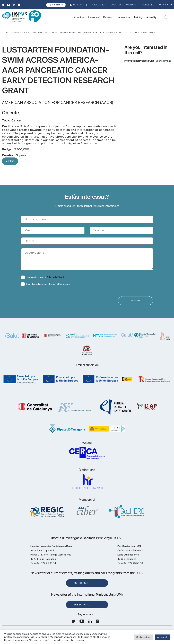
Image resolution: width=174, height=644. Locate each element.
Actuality (151, 17)
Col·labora (57, 5)
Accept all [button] (162, 637)
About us (79, 17)
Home (5, 32)
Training (138, 17)
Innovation (124, 17)
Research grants (21, 32)
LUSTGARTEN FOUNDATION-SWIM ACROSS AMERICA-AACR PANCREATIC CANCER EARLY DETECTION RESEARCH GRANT (95, 32)
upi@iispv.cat (163, 61)
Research (109, 17)
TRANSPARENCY (98, 5)
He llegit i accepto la (44, 277)
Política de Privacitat (57, 277)
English (164, 5)
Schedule (148, 5)
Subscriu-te (82, 583)
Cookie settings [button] (144, 637)
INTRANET (79, 5)
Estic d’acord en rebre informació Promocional (46, 284)
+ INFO (10, 161)
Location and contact (124, 5)
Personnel (94, 17)
